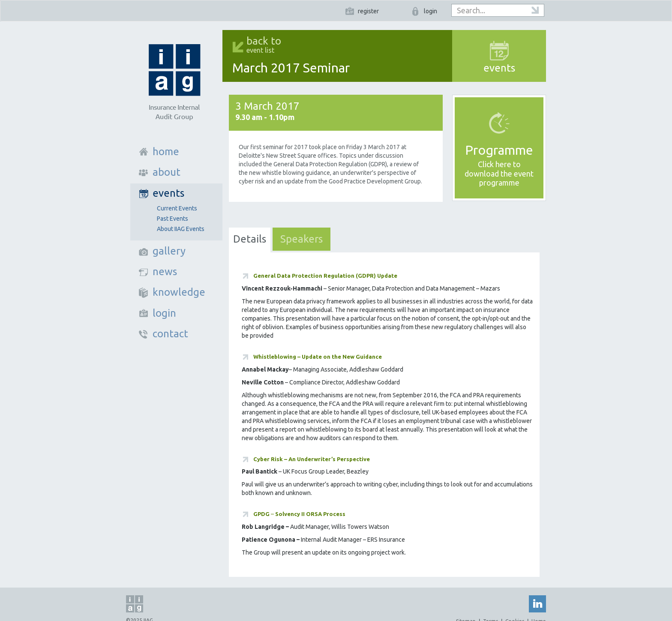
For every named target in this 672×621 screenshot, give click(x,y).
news (165, 271)
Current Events (177, 208)
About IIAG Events (181, 229)
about (166, 172)
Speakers (301, 239)
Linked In (537, 604)
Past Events (172, 219)
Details (250, 239)
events (168, 193)
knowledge (179, 292)
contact (170, 334)
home (166, 151)
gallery (169, 251)
